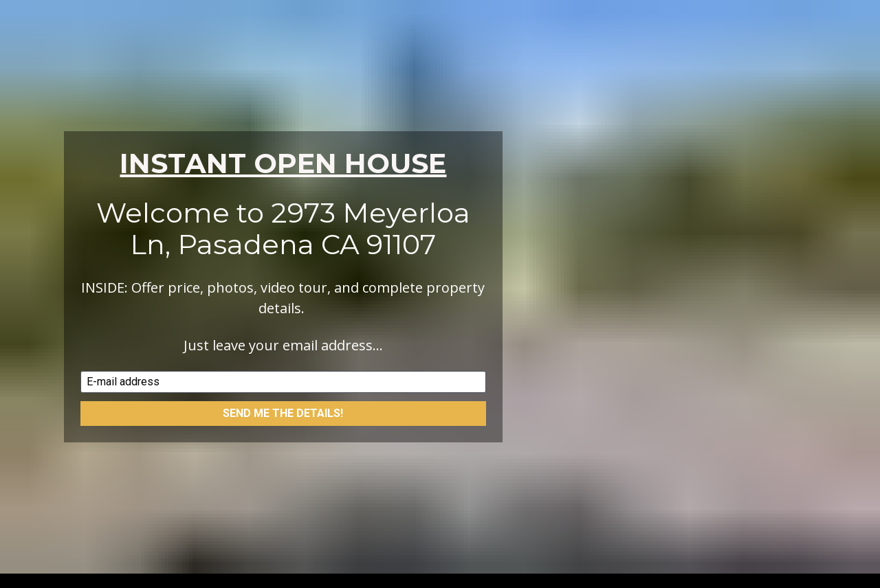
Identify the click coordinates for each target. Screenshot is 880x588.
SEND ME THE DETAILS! (283, 399)
